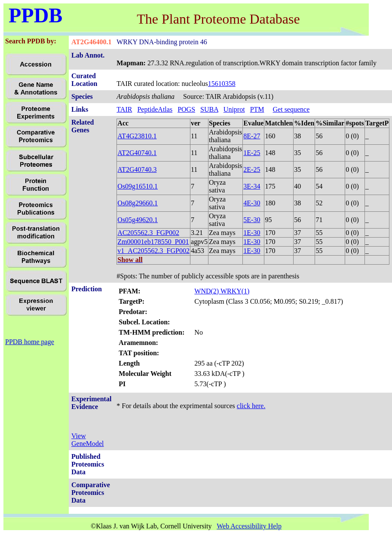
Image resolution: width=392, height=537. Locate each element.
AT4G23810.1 (137, 136)
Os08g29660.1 (138, 203)
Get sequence (291, 109)
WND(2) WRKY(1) (222, 291)
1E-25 (252, 153)
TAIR (124, 109)
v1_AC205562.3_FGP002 (153, 251)
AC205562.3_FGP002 (148, 233)
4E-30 (252, 203)
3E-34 (252, 186)
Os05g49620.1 (138, 220)
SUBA (209, 109)
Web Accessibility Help (249, 526)
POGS (186, 109)
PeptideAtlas (155, 109)
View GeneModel (88, 440)
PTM (257, 109)
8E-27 (252, 136)
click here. (251, 406)
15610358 (222, 84)
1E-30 (252, 233)
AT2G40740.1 (137, 153)
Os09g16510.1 (138, 186)
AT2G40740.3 (137, 169)
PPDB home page (30, 342)
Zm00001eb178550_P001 (153, 242)
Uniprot (234, 109)
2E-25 (252, 169)
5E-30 (252, 220)
